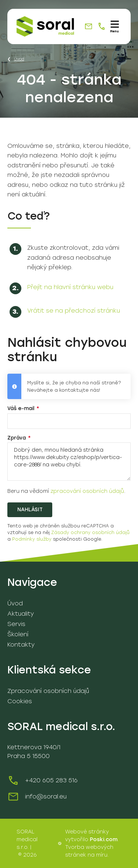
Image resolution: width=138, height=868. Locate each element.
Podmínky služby (32, 539)
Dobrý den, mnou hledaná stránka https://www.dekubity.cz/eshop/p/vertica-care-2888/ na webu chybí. (69, 462)
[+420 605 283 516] (101, 26)
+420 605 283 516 (51, 780)
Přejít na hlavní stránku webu (70, 287)
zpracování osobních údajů (87, 491)
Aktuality (21, 614)
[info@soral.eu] (89, 26)
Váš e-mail (22, 408)
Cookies (20, 701)
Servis (16, 624)
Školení (18, 634)
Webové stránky (87, 832)
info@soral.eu (46, 796)
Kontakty (21, 645)
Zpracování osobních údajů (48, 691)
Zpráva (17, 438)
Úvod (19, 59)
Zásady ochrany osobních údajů (90, 533)
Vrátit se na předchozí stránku (74, 311)
